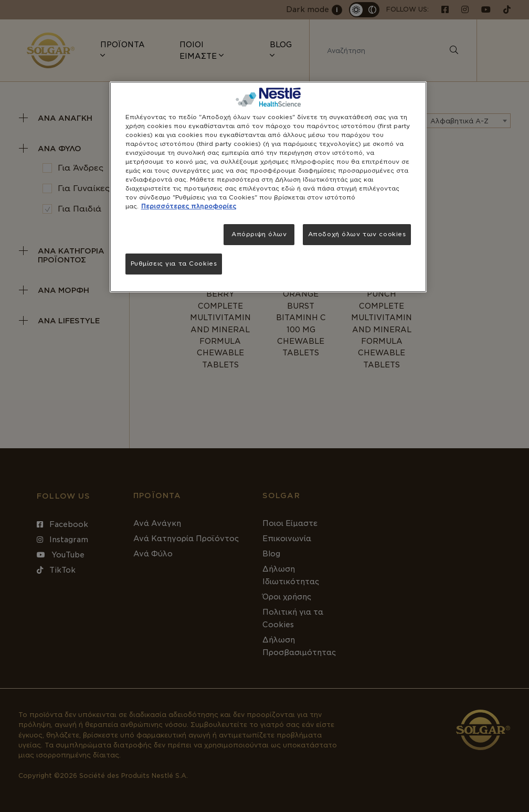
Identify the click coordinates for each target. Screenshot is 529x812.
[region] (268, 187)
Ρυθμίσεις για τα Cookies (174, 263)
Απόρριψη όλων (259, 234)
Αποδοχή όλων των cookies (357, 234)
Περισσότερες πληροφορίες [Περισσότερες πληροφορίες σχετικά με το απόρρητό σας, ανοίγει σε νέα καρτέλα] (189, 206)
